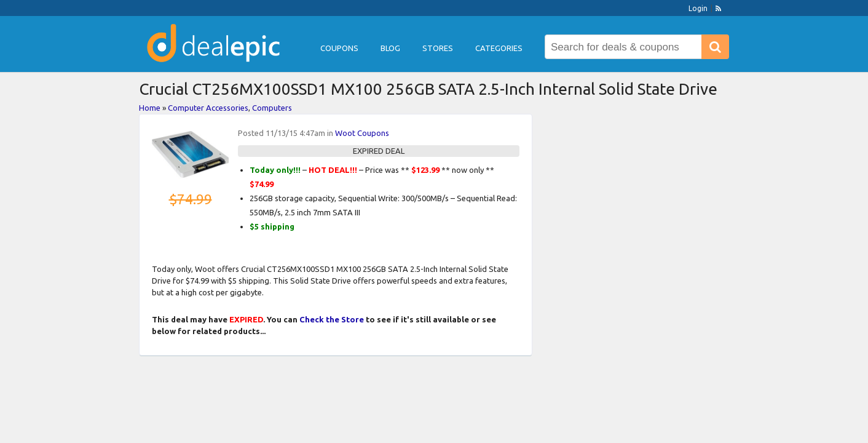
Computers (272, 108)
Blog (390, 48)
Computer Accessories (208, 108)
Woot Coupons (362, 133)
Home (150, 108)
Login (698, 8)
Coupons (339, 48)
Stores (438, 48)
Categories (499, 48)
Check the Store (332, 319)
